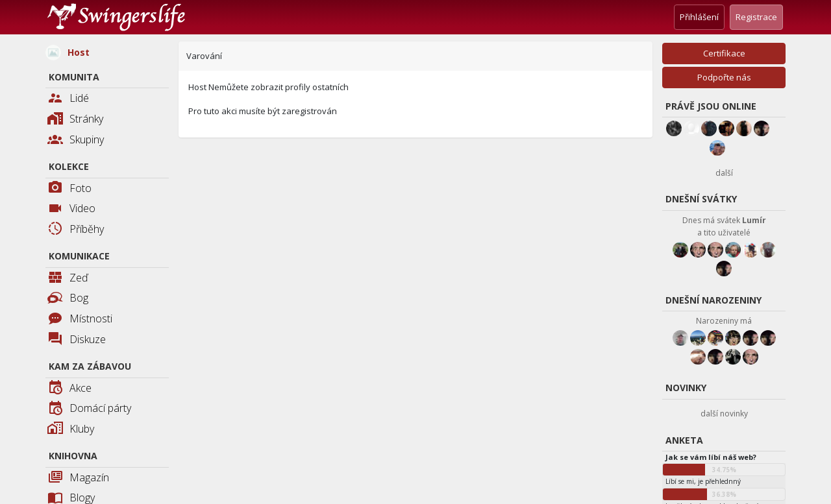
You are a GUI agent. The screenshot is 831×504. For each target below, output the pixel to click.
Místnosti (80, 319)
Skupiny (76, 140)
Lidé (68, 99)
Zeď (68, 279)
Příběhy (76, 230)
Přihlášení (699, 17)
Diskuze (77, 340)
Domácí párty (89, 409)
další (724, 173)
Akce (69, 389)
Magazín (78, 478)
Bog (68, 298)
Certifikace (724, 53)
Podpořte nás (724, 77)
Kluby (71, 430)
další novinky (724, 414)
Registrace (756, 17)
